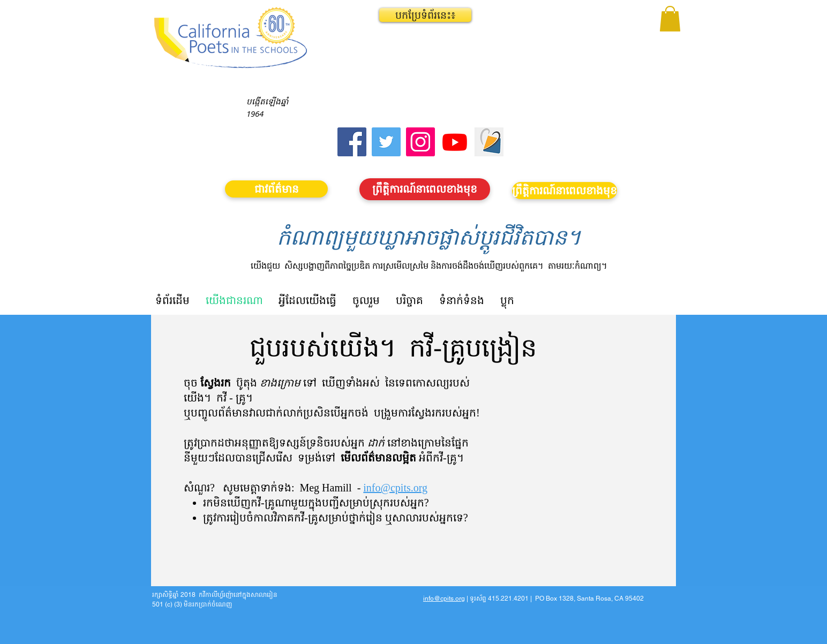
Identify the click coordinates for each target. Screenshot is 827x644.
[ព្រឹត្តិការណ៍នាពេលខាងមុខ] (425, 189)
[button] (425, 15)
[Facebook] (352, 142)
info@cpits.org (395, 488)
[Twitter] (386, 142)
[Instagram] (420, 142)
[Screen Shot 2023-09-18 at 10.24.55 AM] (489, 142)
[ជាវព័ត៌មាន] (276, 189)
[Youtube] (455, 142)
